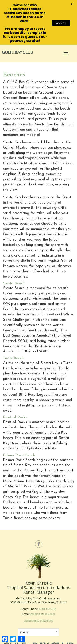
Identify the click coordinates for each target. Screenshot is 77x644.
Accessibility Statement (38, 619)
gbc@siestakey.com (43, 613)
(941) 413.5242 (48, 608)
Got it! (61, 23)
